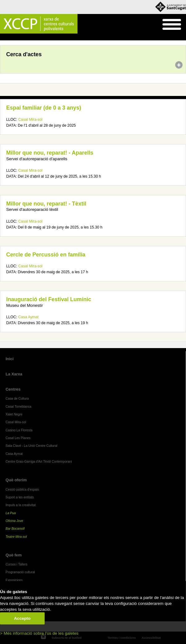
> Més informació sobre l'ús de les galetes (39, 633)
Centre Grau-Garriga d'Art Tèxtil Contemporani (39, 462)
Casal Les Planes (18, 438)
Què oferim (16, 480)
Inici (3, 37)
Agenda (17, 37)
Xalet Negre (14, 414)
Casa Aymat (29, 317)
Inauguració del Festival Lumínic (49, 299)
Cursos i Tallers (16, 564)
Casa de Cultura (17, 399)
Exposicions (14, 580)
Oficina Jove (14, 521)
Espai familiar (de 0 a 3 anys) (44, 108)
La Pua (11, 513)
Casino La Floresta (19, 430)
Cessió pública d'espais (22, 490)
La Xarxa (14, 374)
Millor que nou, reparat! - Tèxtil (46, 204)
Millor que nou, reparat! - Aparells (50, 153)
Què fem (14, 555)
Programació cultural (20, 572)
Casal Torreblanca (18, 407)
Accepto (22, 618)
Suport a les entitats (20, 497)
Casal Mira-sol (30, 120)
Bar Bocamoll (15, 529)
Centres (13, 389)
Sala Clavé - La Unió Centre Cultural (31, 446)
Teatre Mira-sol (16, 537)
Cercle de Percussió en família (46, 255)
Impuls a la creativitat (21, 505)
